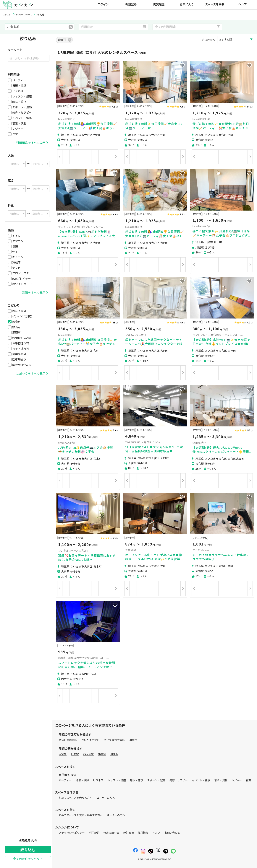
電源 (15, 247)
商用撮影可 (19, 354)
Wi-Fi (15, 252)
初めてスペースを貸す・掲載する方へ (81, 815)
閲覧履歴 (159, 5)
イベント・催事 (22, 118)
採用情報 (143, 833)
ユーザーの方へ (106, 798)
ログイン (103, 5)
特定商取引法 (111, 833)
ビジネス (18, 91)
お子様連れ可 (21, 343)
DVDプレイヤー (22, 279)
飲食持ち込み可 (22, 338)
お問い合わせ (172, 833)
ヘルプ (243, 5)
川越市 (133, 740)
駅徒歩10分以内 (22, 365)
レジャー (18, 129)
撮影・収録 (19, 86)
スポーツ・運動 (22, 107)
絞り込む (28, 850)
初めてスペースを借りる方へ (75, 798)
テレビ (16, 268)
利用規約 (94, 833)
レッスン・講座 (22, 97)
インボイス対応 (22, 317)
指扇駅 (102, 754)
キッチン (18, 257)
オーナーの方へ (116, 815)
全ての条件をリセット (28, 859)
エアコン (18, 241)
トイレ (16, 236)
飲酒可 (16, 327)
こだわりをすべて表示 (32, 374)
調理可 (16, 333)
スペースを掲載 (215, 5)
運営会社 (129, 833)
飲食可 (16, 322)
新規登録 (131, 5)
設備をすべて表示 (35, 293)
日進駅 (75, 754)
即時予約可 (19, 311)
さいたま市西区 (68, 740)
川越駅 (114, 754)
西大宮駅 (88, 754)
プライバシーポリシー (72, 833)
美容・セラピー (22, 113)
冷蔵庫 (16, 263)
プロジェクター (22, 273)
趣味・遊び (19, 102)
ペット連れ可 (21, 349)
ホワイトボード (22, 284)
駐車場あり (19, 360)
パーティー (19, 80)
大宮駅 (63, 754)
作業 (15, 134)
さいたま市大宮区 (114, 740)
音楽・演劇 (19, 123)
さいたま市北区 (90, 740)
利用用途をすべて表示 (32, 143)
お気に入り (187, 5)
